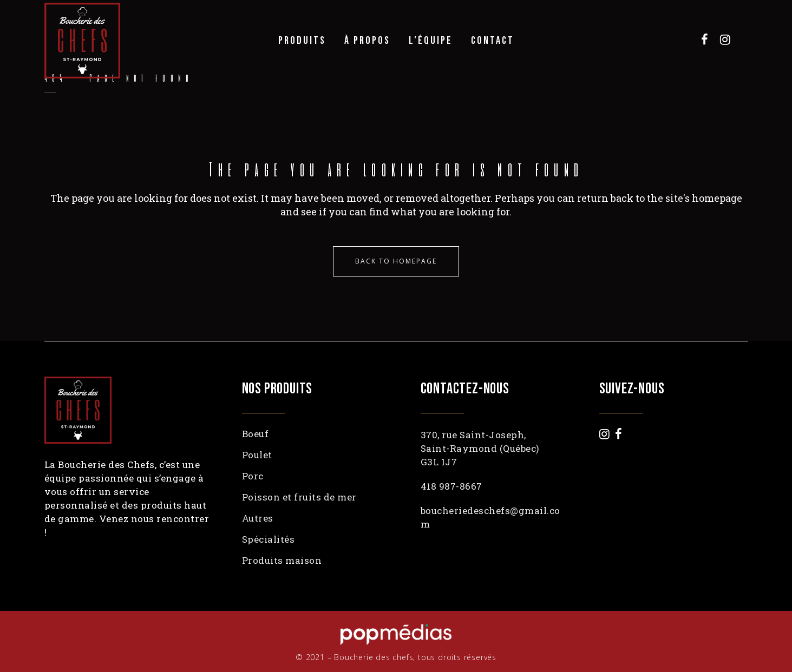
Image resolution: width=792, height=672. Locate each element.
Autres (258, 518)
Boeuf (256, 434)
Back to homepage (396, 261)
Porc (253, 476)
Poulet (257, 455)
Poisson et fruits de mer (299, 497)
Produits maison (282, 561)
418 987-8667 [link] (451, 486)
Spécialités (269, 539)
